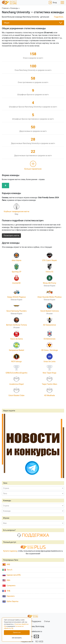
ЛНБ (6, 591)
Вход (53, 3)
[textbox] (33, 488)
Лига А (7, 570)
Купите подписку (10, 551)
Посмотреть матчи (11, 235)
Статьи (47, 621)
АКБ (6, 564)
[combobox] (33, 488)
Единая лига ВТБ (12, 575)
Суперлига (9, 586)
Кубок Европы (10, 601)
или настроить (17, 638)
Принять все (17, 632)
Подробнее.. (59, 17)
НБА (6, 580)
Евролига (8, 596)
